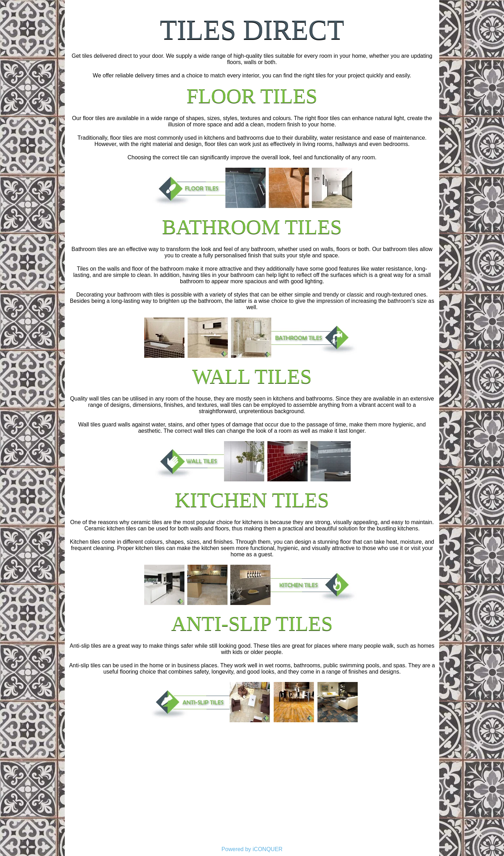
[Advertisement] (252, 790)
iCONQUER (268, 849)
